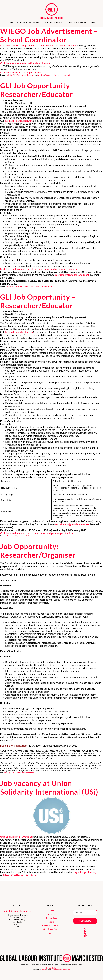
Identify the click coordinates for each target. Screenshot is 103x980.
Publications (51, 918)
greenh (44, 970)
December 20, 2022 (14, 536)
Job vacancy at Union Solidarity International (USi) (49, 787)
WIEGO (40, 75)
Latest (24, 536)
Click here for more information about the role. (26, 63)
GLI (28, 286)
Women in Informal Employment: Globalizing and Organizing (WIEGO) (38, 45)
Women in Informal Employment (57, 75)
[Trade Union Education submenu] (64, 22)
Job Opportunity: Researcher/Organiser (38, 551)
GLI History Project (51, 929)
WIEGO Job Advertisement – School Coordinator (49, 35)
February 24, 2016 (11, 875)
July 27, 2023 (12, 75)
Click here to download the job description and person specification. (37, 533)
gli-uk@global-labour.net (18, 911)
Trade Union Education (51, 925)
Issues (51, 922)
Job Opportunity (30, 75)
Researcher (48, 286)
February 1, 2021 (10, 773)
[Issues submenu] (40, 22)
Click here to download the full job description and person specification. (39, 269)
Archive (20, 75)
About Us (51, 914)
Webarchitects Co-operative (62, 970)
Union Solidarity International (16, 837)
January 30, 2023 (13, 286)
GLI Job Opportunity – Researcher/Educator (38, 90)
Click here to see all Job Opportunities (21, 72)
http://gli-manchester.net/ (19, 121)
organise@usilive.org (85, 872)
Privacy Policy (51, 968)
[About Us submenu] (18, 22)
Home (51, 911)
